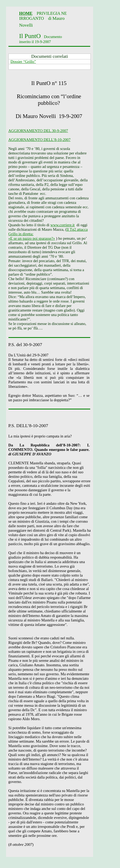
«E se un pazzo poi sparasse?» (32, 238)
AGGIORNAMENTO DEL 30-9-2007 (38, 131)
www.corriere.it (63, 225)
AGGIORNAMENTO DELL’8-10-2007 (40, 140)
